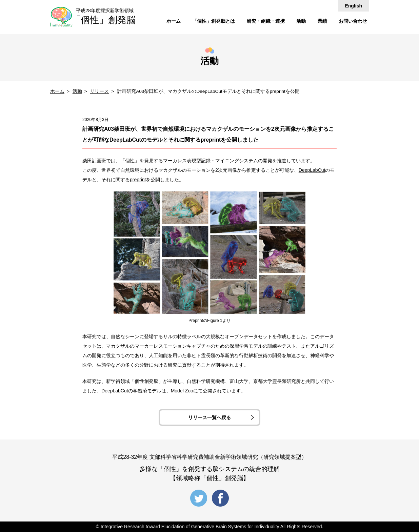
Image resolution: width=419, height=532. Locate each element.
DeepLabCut (312, 170)
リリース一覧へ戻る (209, 417)
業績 (322, 21)
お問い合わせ (353, 21)
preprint (138, 180)
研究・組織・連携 (266, 21)
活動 (301, 21)
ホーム (174, 21)
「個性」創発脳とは (214, 21)
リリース (99, 91)
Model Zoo (182, 391)
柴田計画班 (94, 161)
